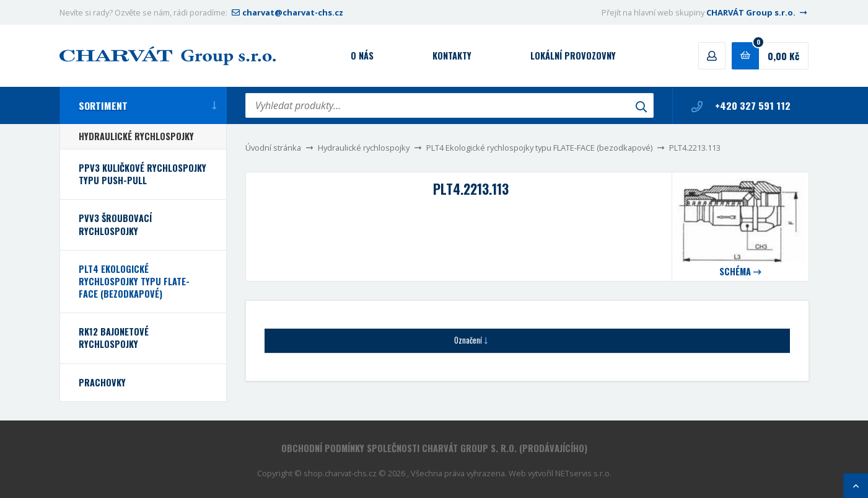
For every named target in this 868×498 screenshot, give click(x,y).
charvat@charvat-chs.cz (286, 12)
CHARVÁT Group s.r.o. (758, 12)
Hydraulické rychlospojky (364, 148)
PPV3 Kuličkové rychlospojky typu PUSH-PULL (142, 174)
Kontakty (452, 56)
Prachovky (102, 382)
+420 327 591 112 (741, 105)
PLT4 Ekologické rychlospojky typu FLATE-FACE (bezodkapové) (539, 148)
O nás (362, 56)
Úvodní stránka (273, 148)
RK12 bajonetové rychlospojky (114, 338)
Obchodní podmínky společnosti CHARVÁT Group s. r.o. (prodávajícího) (434, 448)
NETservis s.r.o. (583, 473)
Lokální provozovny (573, 56)
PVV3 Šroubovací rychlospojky (115, 224)
